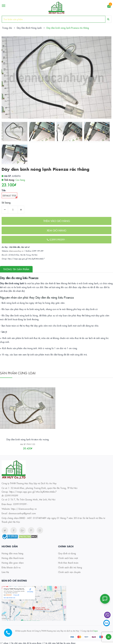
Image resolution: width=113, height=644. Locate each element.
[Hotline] (10, 634)
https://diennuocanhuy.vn (24, 509)
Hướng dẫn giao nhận (13, 563)
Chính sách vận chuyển (69, 573)
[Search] (108, 19)
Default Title (10, 196)
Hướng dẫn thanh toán (13, 559)
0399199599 (57, 240)
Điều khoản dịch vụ (11, 568)
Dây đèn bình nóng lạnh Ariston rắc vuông (28, 440)
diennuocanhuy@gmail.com (22, 514)
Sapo (95, 631)
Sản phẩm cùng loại (18, 373)
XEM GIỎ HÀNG (56, 230)
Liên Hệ (5, 573)
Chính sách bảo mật (68, 559)
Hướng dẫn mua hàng (13, 554)
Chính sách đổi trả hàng (70, 568)
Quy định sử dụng (67, 554)
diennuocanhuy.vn (16, 251)
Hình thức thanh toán (68, 563)
